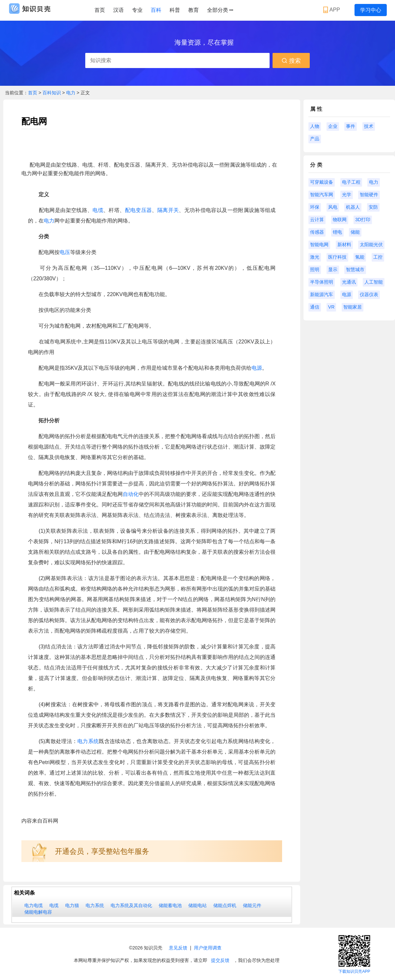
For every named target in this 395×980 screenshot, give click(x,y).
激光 (315, 257)
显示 (333, 269)
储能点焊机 (225, 905)
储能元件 (252, 905)
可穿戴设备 (322, 182)
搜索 (291, 61)
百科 (156, 10)
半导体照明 (322, 282)
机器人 (353, 207)
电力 (71, 93)
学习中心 (371, 10)
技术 (369, 126)
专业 (137, 10)
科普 (175, 10)
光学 (347, 195)
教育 (194, 10)
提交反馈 (220, 960)
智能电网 (319, 245)
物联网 (340, 220)
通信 (315, 307)
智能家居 (353, 307)
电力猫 (72, 905)
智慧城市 (355, 269)
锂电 (337, 232)
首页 (100, 10)
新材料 (344, 245)
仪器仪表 (369, 294)
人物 (315, 126)
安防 (373, 207)
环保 (315, 207)
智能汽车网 (322, 195)
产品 (315, 139)
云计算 (317, 220)
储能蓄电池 (170, 905)
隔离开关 (168, 210)
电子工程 (351, 182)
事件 (351, 126)
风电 (333, 207)
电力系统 (88, 741)
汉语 (118, 10)
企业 (333, 126)
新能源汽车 (322, 294)
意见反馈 (178, 948)
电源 (257, 368)
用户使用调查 (208, 948)
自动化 (131, 494)
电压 (65, 252)
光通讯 (349, 282)
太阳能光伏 (371, 245)
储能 (355, 232)
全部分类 (220, 10)
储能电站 (197, 905)
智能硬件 (369, 195)
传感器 (317, 232)
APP (332, 10)
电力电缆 (34, 905)
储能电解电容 (38, 912)
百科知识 (52, 93)
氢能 (360, 257)
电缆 (98, 210)
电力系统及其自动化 (131, 905)
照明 (315, 269)
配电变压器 (139, 210)
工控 (378, 257)
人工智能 (374, 282)
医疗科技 (337, 257)
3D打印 (363, 220)
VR (331, 307)
